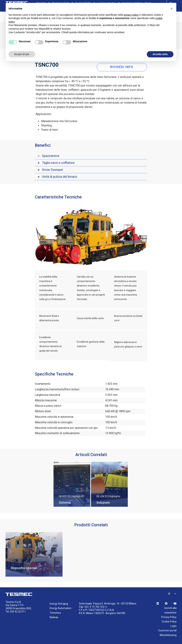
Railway (54, 617)
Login (173, 625)
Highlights (77, 496)
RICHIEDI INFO (122, 66)
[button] (172, 9)
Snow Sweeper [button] (53, 169)
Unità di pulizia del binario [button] (60, 176)
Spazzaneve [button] (51, 155)
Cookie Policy (169, 621)
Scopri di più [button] (22, 54)
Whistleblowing (168, 635)
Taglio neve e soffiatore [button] (58, 162)
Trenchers (55, 612)
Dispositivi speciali (24, 567)
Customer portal (167, 630)
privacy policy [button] (131, 15)
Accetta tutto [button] (160, 54)
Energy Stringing (59, 603)
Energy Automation (61, 608)
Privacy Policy (169, 617)
